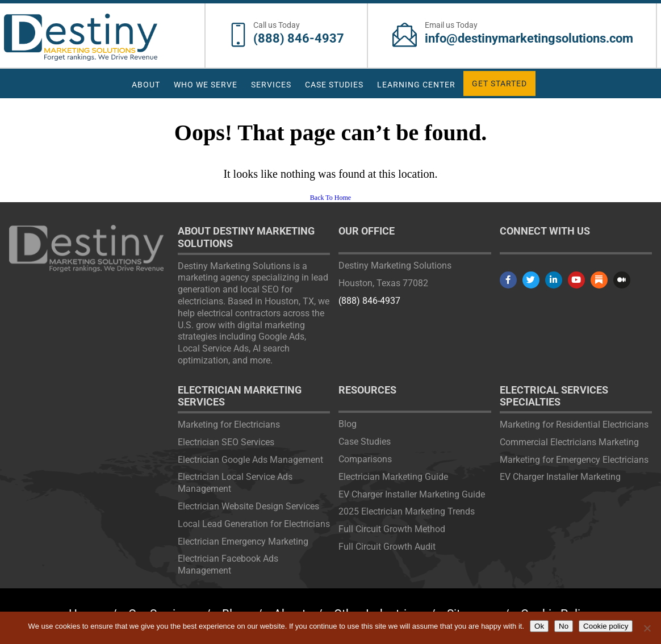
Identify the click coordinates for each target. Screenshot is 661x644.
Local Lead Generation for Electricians (254, 524)
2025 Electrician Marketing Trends (407, 511)
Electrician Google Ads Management (250, 460)
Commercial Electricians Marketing (569, 442)
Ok (539, 626)
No (564, 626)
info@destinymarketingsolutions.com (529, 38)
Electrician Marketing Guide (393, 477)
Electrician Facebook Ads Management (228, 564)
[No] (647, 628)
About (146, 85)
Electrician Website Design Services (248, 506)
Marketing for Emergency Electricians (574, 460)
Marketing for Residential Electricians (574, 425)
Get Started (499, 83)
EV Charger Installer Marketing (560, 477)
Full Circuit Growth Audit (387, 547)
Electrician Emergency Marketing (243, 541)
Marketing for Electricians (229, 425)
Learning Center (416, 85)
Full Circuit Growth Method (392, 529)
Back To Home (330, 198)
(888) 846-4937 (299, 38)
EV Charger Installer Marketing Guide (412, 494)
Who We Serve (206, 85)
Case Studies (334, 85)
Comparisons (365, 459)
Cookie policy (606, 626)
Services (271, 85)
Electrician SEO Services (226, 442)
